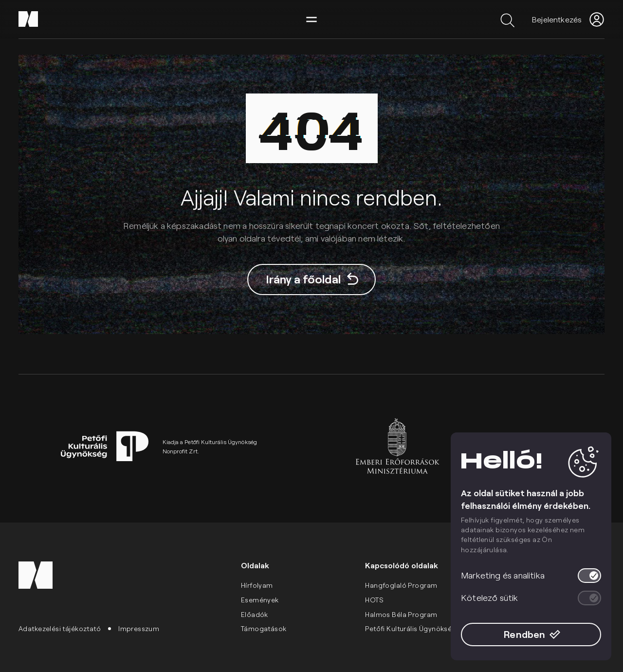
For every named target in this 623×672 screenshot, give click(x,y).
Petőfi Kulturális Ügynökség (411, 628)
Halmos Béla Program (401, 614)
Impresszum (139, 628)
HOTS (374, 600)
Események (260, 600)
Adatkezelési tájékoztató (60, 628)
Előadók (255, 614)
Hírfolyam (257, 585)
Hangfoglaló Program (401, 585)
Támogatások (264, 628)
